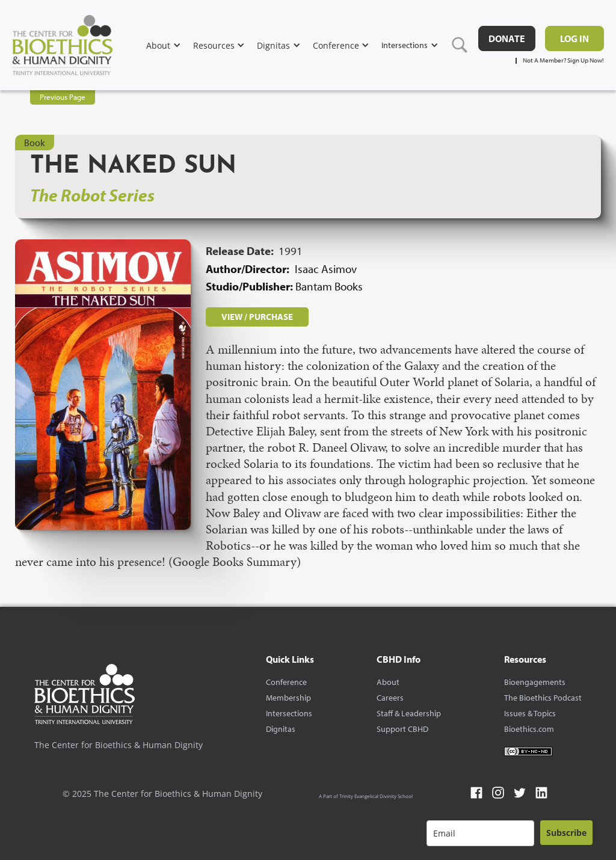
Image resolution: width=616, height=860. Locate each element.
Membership (288, 698)
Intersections (289, 713)
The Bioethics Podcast (543, 698)
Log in (574, 38)
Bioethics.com (529, 729)
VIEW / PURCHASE (257, 317)
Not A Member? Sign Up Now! (563, 60)
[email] (480, 833)
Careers (390, 698)
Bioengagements (535, 682)
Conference (286, 682)
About (388, 682)
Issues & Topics (530, 713)
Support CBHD (402, 729)
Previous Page (63, 97)
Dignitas (281, 729)
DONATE (507, 38)
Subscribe (566, 833)
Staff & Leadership (409, 713)
